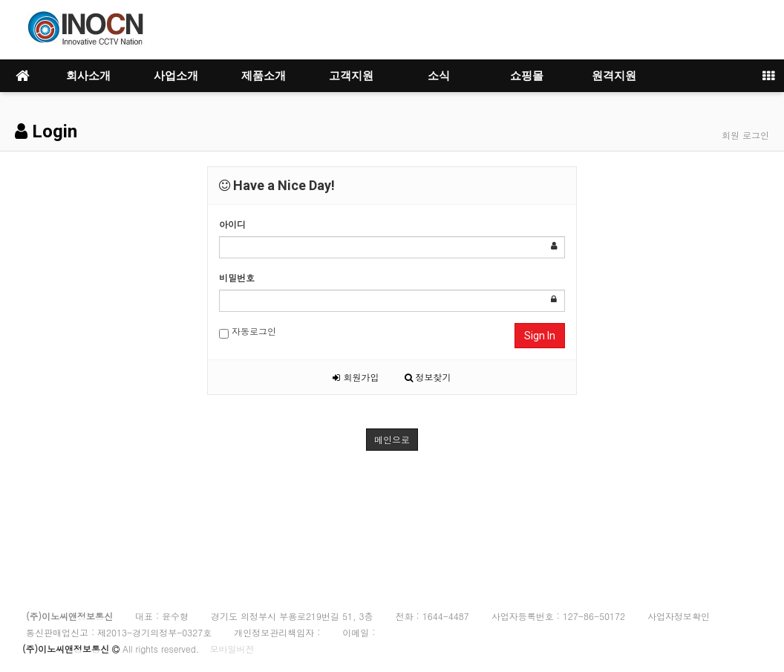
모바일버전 (232, 649)
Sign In (540, 336)
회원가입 (356, 377)
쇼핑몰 (527, 76)
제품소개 (264, 76)
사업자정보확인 (679, 616)
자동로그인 (248, 332)
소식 (439, 76)
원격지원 (614, 76)
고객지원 (351, 76)
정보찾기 (428, 377)
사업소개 (176, 76)
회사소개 (88, 76)
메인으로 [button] (392, 439)
